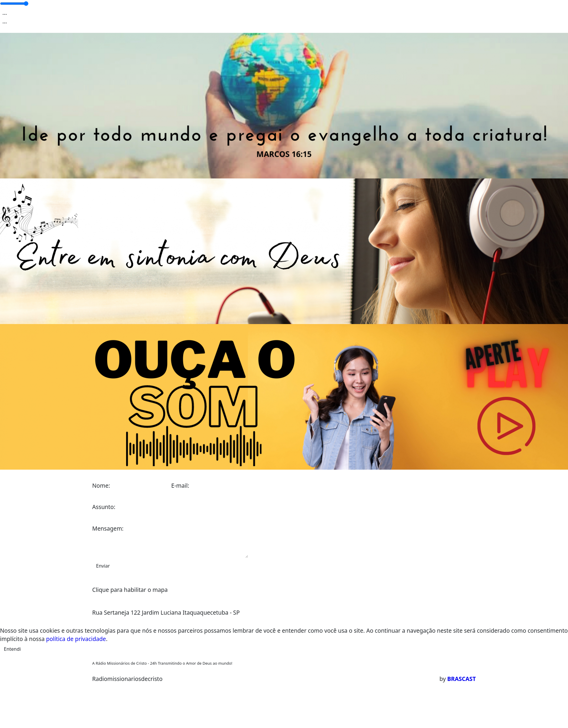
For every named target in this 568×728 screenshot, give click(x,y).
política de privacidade (76, 639)
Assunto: (104, 507)
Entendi (12, 649)
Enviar (103, 566)
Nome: (101, 485)
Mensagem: (108, 528)
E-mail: (180, 485)
